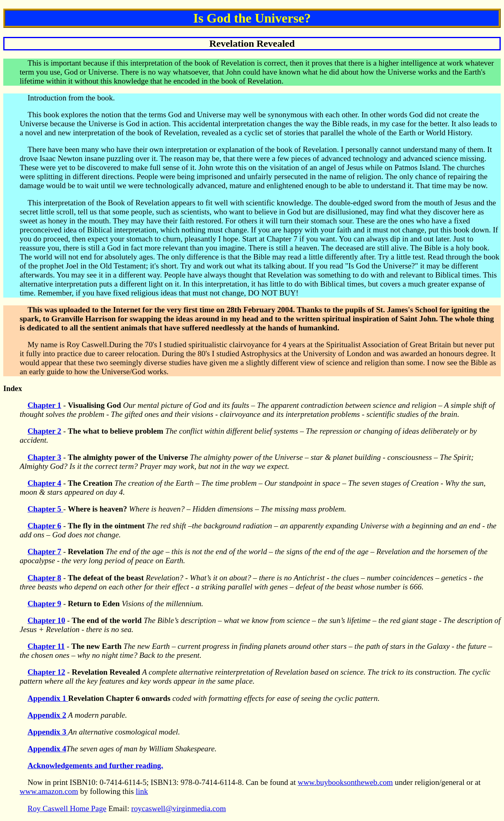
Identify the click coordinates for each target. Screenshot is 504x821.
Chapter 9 (44, 604)
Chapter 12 (46, 672)
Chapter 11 (46, 646)
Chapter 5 (45, 509)
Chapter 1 (44, 405)
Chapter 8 (44, 578)
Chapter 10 (46, 620)
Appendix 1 (48, 698)
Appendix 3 (48, 732)
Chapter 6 (44, 526)
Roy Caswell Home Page (67, 808)
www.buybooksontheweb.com (345, 782)
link (142, 791)
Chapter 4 (44, 483)
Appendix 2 (47, 715)
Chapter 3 (44, 457)
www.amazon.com (49, 791)
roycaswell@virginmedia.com (178, 808)
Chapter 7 (44, 552)
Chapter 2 (44, 431)
